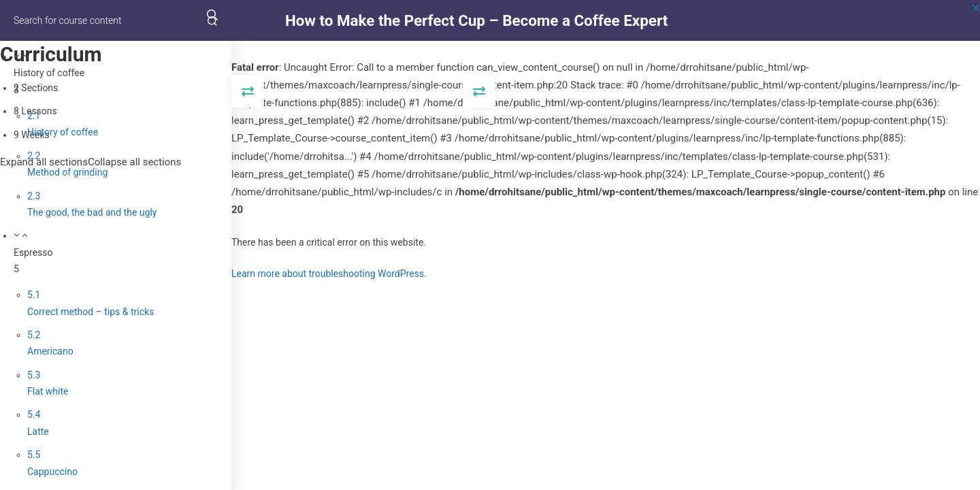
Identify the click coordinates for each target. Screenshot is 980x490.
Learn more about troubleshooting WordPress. (329, 274)
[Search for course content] (212, 20)
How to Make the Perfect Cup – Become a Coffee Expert (476, 20)
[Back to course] (976, 20)
